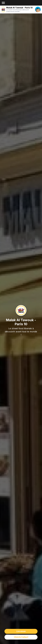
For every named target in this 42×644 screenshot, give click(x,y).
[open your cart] (38, 9)
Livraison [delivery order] (21, 631)
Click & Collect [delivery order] (21, 637)
